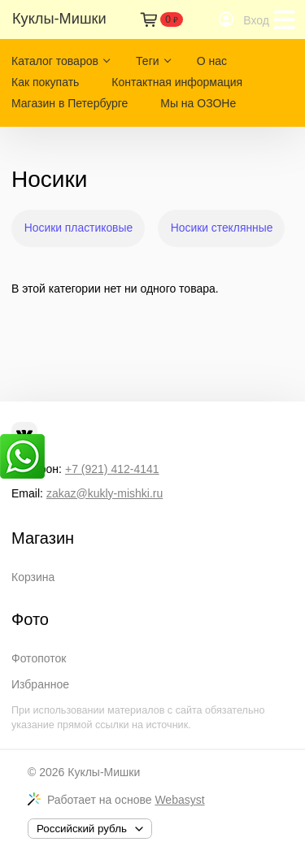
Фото (30, 619)
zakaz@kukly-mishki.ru (105, 493)
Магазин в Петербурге (70, 103)
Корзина (33, 577)
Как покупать (45, 82)
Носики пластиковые (78, 228)
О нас (212, 61)
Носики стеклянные (222, 228)
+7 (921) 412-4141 (112, 469)
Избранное (40, 684)
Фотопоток (39, 658)
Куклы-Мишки (104, 772)
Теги (147, 61)
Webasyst (179, 800)
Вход (256, 20)
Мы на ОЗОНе (198, 103)
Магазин (43, 538)
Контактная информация (177, 82)
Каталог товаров (55, 61)
